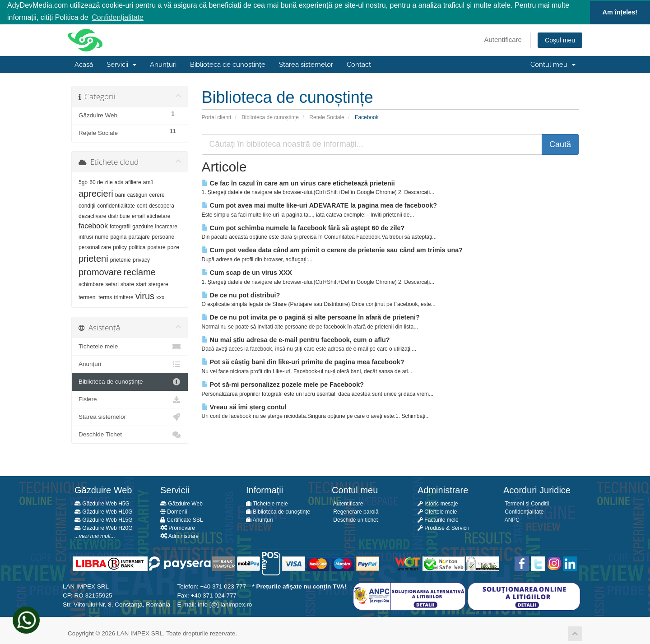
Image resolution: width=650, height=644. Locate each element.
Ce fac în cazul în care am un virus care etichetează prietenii (298, 182)
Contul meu (553, 64)
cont (142, 205)
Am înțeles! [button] (620, 12)
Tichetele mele (130, 346)
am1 (148, 182)
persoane (163, 236)
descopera (162, 205)
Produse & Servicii (443, 528)
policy (120, 247)
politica (137, 247)
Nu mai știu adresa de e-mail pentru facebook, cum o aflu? (296, 339)
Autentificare (503, 39)
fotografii (120, 226)
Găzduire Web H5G (102, 503)
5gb (83, 182)
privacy (141, 259)
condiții (87, 205)
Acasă (84, 64)
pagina (118, 236)
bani (120, 195)
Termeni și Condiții (526, 503)
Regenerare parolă (355, 511)
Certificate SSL (181, 519)
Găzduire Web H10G (104, 511)
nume (102, 236)
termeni (88, 297)
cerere (157, 195)
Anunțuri (163, 64)
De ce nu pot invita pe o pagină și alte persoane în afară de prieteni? (311, 317)
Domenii (174, 511)
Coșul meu (560, 40)
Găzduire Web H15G (104, 519)
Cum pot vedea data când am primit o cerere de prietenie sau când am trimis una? (332, 250)
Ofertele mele (437, 511)
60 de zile (101, 182)
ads (119, 182)
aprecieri (96, 193)
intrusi (86, 236)
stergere (158, 284)
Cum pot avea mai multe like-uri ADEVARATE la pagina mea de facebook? (320, 205)
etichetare (159, 216)
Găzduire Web (181, 503)
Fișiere (130, 399)
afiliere (133, 182)
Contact (359, 64)
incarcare (166, 226)
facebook (93, 225)
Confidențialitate (523, 511)
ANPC (511, 519)
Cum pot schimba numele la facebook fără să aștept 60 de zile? (303, 227)
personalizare (95, 247)
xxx (160, 297)
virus (145, 296)
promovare (100, 272)
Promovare (178, 528)
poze (173, 247)
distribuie (119, 216)
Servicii (121, 64)
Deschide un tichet (355, 519)
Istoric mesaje (438, 503)
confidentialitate (116, 205)
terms (105, 297)
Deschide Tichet (130, 434)
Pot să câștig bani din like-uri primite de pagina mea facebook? (303, 361)
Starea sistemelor (306, 64)
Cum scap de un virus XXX (247, 272)
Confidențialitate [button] (118, 17)
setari (112, 284)
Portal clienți (216, 116)
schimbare (91, 284)
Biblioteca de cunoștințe (228, 64)
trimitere (123, 297)
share (127, 284)
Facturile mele (438, 519)
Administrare (179, 536)
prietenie (121, 259)
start (141, 284)
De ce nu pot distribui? (241, 294)
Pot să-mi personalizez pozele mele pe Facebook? (283, 384)
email (138, 216)
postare (157, 247)
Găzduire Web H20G (104, 528)
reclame (140, 272)
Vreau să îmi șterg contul (244, 406)
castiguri (137, 195)
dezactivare (92, 216)
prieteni (93, 258)
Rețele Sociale (327, 116)
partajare (139, 236)
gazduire (143, 226)
